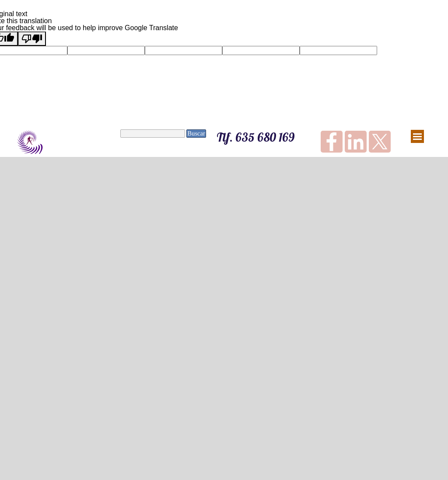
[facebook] (332, 142)
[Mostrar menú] (417, 136)
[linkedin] (356, 142)
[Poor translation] (32, 39)
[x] (380, 142)
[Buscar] (153, 134)
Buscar (196, 133)
